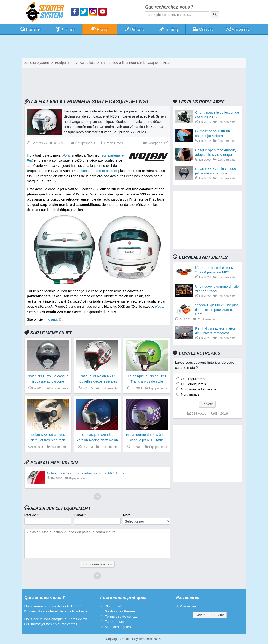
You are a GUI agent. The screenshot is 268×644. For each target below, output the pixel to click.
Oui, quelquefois (193, 384)
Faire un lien (114, 622)
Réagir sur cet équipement (60, 508)
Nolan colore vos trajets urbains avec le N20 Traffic (86, 473)
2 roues (65, 30)
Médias (203, 30)
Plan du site (114, 606)
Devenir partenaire (210, 615)
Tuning (168, 30)
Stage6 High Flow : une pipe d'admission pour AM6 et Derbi (217, 310)
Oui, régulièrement (195, 379)
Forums (31, 30)
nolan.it (52, 319)
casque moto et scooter (99, 171)
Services (237, 30)
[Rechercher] (215, 15)
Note (127, 515)
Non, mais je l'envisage (198, 389)
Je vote (207, 404)
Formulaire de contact (122, 616)
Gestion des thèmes (120, 611)
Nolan (160, 306)
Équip (99, 30)
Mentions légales (118, 627)
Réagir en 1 (155, 143)
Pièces (134, 30)
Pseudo (32, 515)
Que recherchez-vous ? (169, 7)
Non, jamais (190, 394)
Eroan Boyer (111, 143)
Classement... (190, 606)
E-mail (80, 515)
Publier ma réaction (97, 564)
